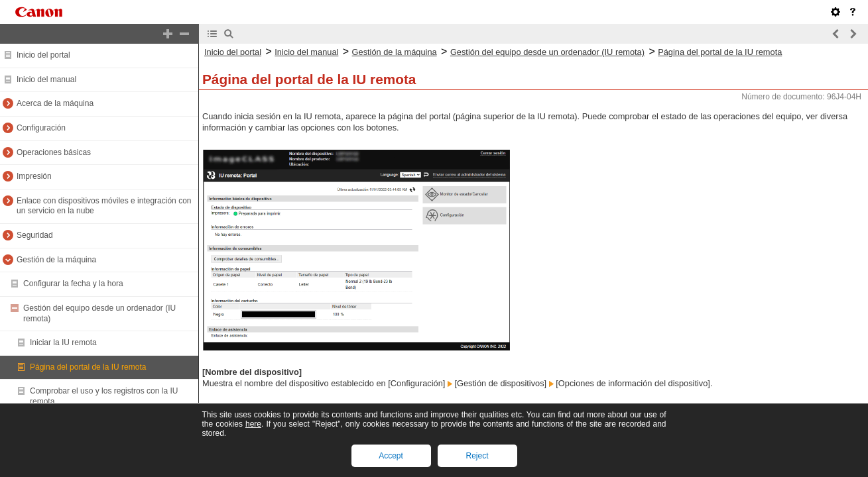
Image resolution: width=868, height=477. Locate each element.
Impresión (34, 176)
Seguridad (35, 235)
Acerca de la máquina (55, 103)
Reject (477, 456)
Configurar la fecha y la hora (73, 284)
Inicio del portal (43, 55)
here (253, 424)
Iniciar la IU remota (63, 343)
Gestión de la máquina (56, 260)
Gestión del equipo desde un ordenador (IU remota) (547, 52)
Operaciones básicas (54, 152)
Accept (391, 456)
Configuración (41, 128)
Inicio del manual (46, 79)
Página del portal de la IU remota (88, 367)
